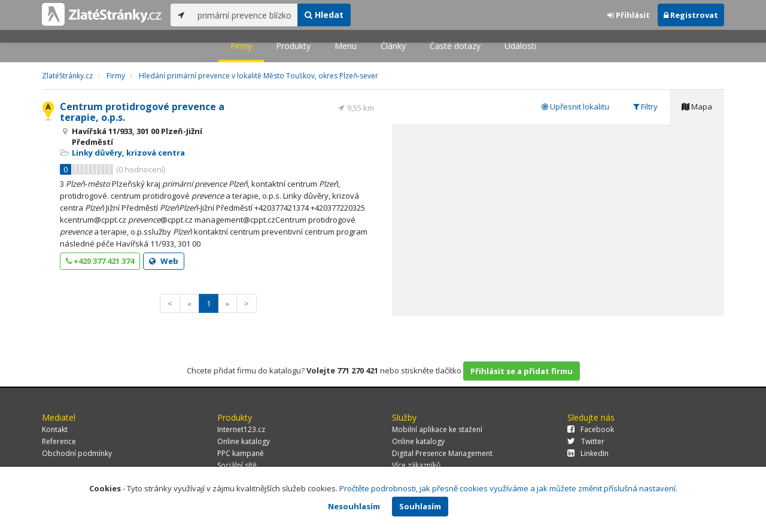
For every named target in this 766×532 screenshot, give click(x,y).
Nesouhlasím (354, 506)
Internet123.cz (241, 429)
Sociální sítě (237, 465)
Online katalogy (244, 441)
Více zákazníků (416, 465)
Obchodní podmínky (77, 453)
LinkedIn (588, 453)
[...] (244, 15)
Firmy (241, 46)
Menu (346, 46)
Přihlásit (629, 15)
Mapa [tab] (697, 107)
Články (393, 46)
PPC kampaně (241, 453)
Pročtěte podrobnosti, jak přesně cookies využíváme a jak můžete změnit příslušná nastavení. (508, 488)
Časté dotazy (455, 46)
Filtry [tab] (645, 107)
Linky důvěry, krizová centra (128, 153)
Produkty (293, 46)
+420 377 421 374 (100, 261)
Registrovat (691, 15)
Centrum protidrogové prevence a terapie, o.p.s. (142, 112)
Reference (59, 441)
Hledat (324, 15)
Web (164, 261)
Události (520, 46)
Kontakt (55, 429)
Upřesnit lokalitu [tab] (575, 107)
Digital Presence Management (442, 453)
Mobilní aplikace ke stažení (437, 429)
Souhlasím (420, 506)
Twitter (586, 441)
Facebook (591, 429)
